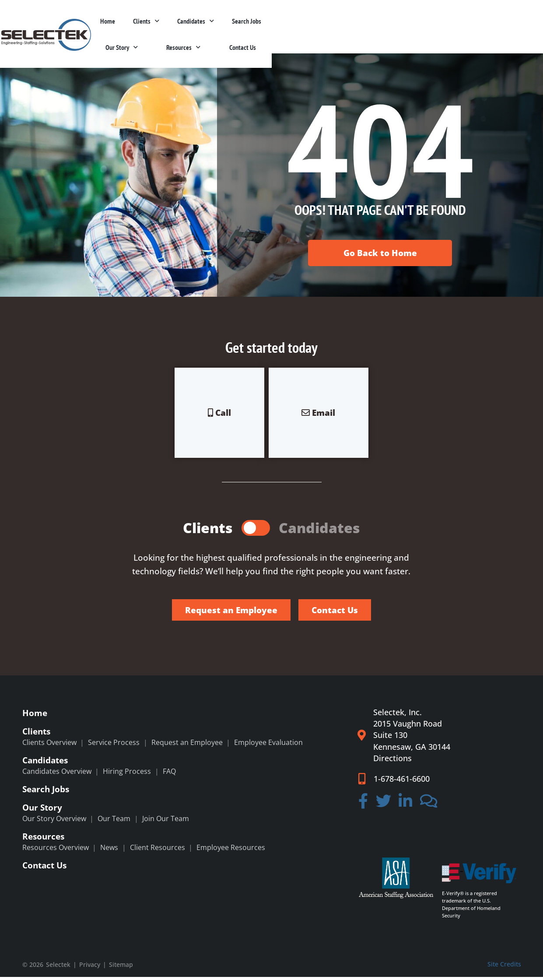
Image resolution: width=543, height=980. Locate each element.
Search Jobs (347, 27)
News (109, 850)
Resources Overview (56, 850)
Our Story (397, 26)
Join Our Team (166, 822)
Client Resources (158, 850)
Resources (449, 26)
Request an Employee (187, 745)
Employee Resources (231, 850)
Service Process (114, 745)
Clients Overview (49, 745)
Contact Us (498, 27)
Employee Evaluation (268, 745)
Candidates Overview (57, 774)
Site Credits (504, 967)
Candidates (295, 26)
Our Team (114, 822)
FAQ (169, 774)
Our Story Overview (54, 822)
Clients (245, 26)
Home (205, 27)
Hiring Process (127, 774)
